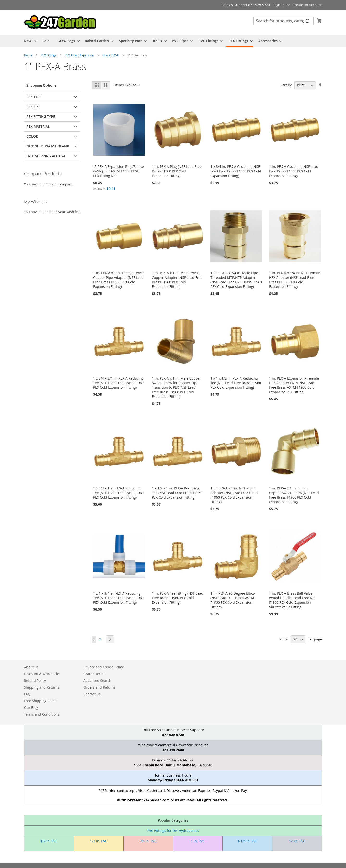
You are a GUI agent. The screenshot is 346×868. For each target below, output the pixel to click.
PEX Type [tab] (34, 97)
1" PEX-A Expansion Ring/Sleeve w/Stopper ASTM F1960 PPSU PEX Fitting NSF (119, 171)
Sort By (286, 85)
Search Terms (94, 674)
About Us (31, 667)
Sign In (279, 5)
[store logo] (60, 22)
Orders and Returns (99, 687)
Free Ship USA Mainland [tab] (48, 146)
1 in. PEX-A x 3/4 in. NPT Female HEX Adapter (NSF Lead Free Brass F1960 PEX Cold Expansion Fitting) (294, 280)
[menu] (173, 41)
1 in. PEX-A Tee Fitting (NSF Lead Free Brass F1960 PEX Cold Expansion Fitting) (178, 598)
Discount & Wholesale (42, 674)
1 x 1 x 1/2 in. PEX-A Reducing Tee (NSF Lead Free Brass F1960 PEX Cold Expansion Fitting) (236, 383)
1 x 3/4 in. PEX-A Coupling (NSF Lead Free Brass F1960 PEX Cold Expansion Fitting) (236, 171)
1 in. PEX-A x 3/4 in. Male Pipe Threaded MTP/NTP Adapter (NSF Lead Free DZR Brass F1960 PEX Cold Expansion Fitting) (236, 280)
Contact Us (92, 694)
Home (28, 55)
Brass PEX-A (111, 55)
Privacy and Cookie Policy (103, 667)
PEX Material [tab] (38, 126)
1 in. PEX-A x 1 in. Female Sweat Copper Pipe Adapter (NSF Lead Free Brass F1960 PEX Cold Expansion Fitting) (119, 280)
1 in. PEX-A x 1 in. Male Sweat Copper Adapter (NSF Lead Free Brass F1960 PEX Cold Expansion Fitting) (177, 280)
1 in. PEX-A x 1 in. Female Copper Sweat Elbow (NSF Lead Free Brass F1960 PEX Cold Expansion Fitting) (294, 495)
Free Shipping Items (40, 701)
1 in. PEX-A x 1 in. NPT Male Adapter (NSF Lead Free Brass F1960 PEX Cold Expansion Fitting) (234, 495)
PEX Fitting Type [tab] (41, 117)
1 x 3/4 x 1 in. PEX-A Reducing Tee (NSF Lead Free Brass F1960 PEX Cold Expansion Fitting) (118, 493)
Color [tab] (32, 136)
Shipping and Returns (42, 687)
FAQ (27, 694)
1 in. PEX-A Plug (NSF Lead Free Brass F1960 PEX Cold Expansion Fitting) (177, 171)
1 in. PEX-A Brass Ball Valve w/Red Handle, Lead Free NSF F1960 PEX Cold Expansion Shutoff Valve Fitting (293, 600)
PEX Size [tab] (33, 107)
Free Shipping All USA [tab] (46, 156)
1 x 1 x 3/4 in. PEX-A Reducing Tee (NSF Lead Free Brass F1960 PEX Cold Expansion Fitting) (118, 598)
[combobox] (284, 21)
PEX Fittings (49, 55)
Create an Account (307, 5)
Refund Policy (35, 681)
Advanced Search (97, 681)
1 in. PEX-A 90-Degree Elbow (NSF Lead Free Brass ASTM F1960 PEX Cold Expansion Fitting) (233, 600)
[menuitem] (29, 41)
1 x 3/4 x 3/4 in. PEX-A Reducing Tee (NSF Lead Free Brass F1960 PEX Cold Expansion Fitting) (118, 383)
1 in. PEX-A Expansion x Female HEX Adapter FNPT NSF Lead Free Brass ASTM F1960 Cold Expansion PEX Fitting (294, 385)
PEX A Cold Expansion (80, 55)
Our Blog (31, 707)
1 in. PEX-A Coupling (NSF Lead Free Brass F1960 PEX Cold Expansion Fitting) (294, 171)
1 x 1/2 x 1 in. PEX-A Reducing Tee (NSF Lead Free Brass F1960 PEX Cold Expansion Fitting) (177, 493)
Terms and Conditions (42, 714)
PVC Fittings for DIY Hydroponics (173, 831)
